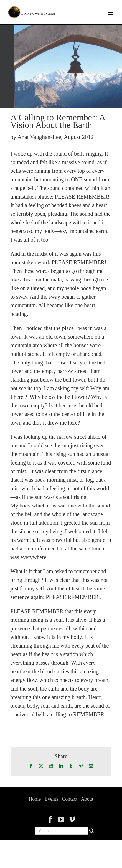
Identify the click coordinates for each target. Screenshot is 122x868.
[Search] (92, 831)
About (87, 799)
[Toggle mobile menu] (111, 13)
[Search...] (61, 831)
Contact (70, 799)
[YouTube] (61, 819)
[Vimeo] (72, 819)
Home (35, 799)
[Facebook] (50, 819)
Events (51, 799)
